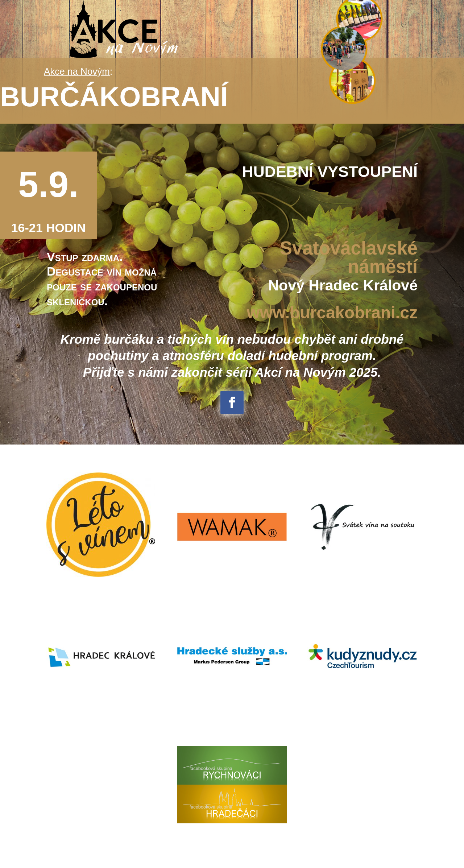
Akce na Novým (77, 71)
